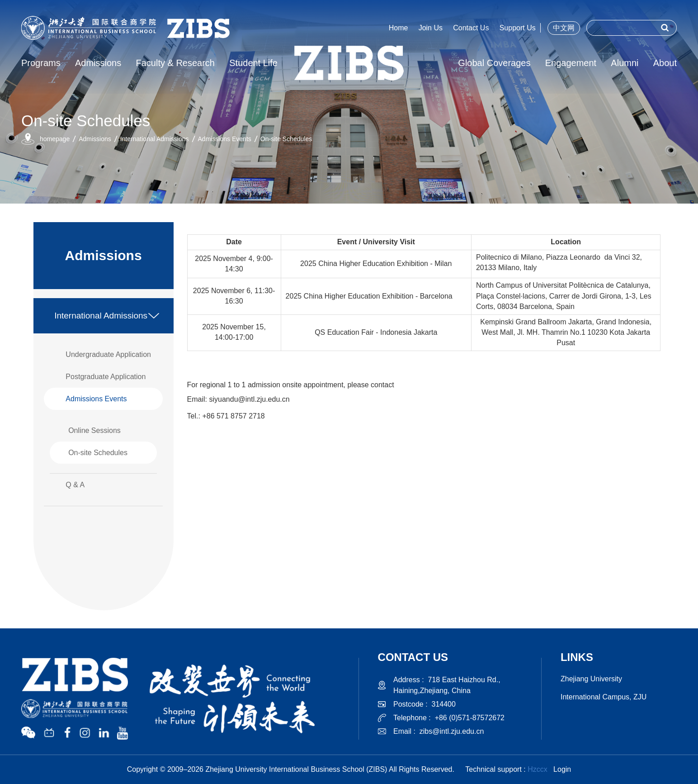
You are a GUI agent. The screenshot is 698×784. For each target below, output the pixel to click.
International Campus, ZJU (604, 697)
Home (399, 28)
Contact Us (471, 28)
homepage (55, 139)
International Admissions (155, 139)
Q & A (75, 485)
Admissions (95, 139)
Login (562, 769)
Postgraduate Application (106, 377)
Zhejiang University (591, 679)
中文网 (564, 28)
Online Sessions (94, 430)
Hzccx (538, 769)
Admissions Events (225, 139)
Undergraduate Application (108, 354)
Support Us (518, 28)
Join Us (431, 28)
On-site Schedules (286, 139)
